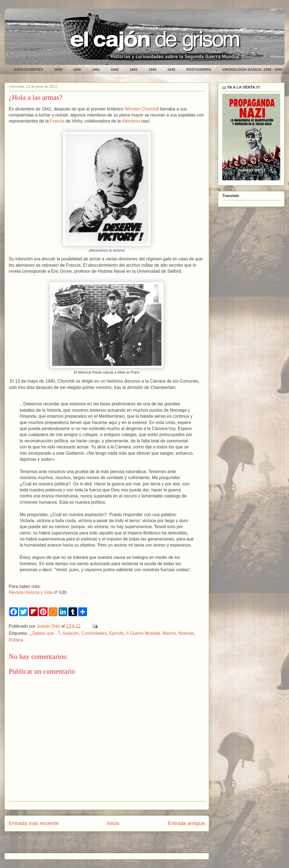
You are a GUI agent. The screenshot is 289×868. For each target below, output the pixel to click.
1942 (115, 69)
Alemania (131, 121)
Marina (169, 633)
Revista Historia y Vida (31, 592)
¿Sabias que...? (45, 633)
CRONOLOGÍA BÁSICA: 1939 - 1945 (252, 69)
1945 (171, 69)
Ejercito (116, 633)
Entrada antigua (186, 823)
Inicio (113, 823)
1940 (77, 69)
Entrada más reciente (34, 823)
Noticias (186, 633)
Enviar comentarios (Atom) (121, 844)
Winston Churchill (141, 109)
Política (16, 640)
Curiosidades (94, 633)
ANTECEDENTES (29, 69)
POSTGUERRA (199, 69)
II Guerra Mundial (143, 633)
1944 (152, 69)
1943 (133, 69)
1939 (58, 69)
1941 (96, 69)
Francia (57, 121)
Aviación (71, 633)
